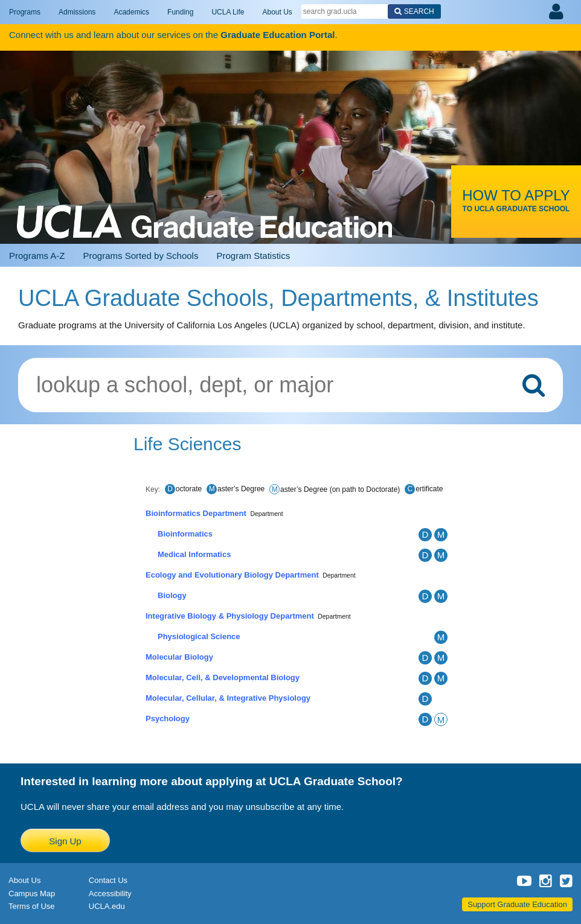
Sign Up (65, 841)
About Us (277, 12)
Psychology (168, 718)
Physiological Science (199, 636)
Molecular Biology (179, 657)
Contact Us (108, 880)
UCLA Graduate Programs (204, 145)
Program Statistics (253, 256)
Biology (172, 595)
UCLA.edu (107, 906)
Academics (131, 12)
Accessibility (110, 894)
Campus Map (32, 894)
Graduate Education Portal (278, 35)
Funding (180, 12)
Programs (25, 12)
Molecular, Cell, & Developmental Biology (223, 677)
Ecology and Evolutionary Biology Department (232, 575)
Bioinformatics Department (196, 513)
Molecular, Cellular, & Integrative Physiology (228, 698)
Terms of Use (32, 906)
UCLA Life (228, 12)
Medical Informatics (194, 554)
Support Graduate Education (517, 904)
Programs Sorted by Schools (141, 256)
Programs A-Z (37, 256)
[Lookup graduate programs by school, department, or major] (290, 385)
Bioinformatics (185, 534)
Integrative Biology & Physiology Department (230, 616)
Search (419, 11)
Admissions (77, 12)
